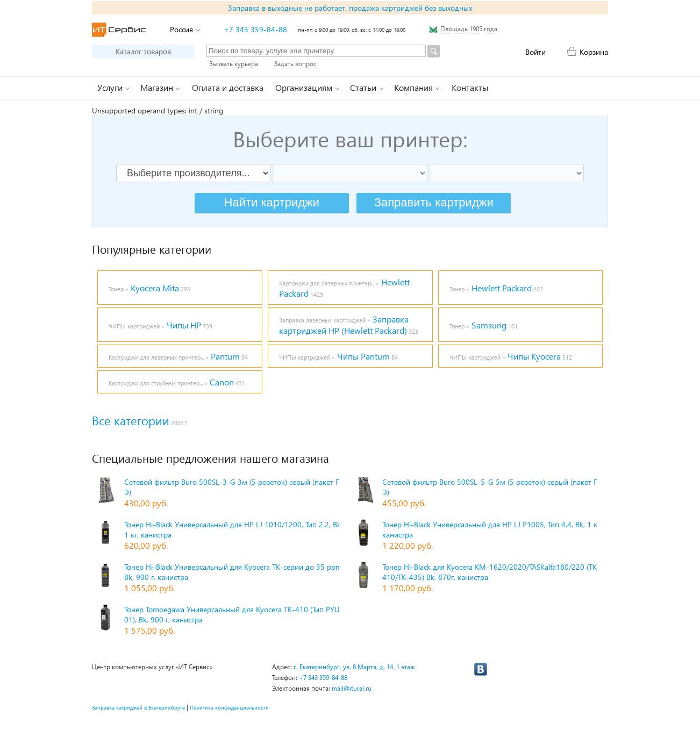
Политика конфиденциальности (229, 707)
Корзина (594, 52)
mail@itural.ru (352, 688)
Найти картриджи (272, 202)
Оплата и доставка (228, 87)
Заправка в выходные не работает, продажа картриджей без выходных (350, 8)
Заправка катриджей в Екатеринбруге (138, 707)
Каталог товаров (143, 51)
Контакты (470, 87)
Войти (535, 52)
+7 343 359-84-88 (255, 29)
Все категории (131, 420)
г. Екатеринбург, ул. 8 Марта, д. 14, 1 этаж (354, 667)
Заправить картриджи (434, 202)
